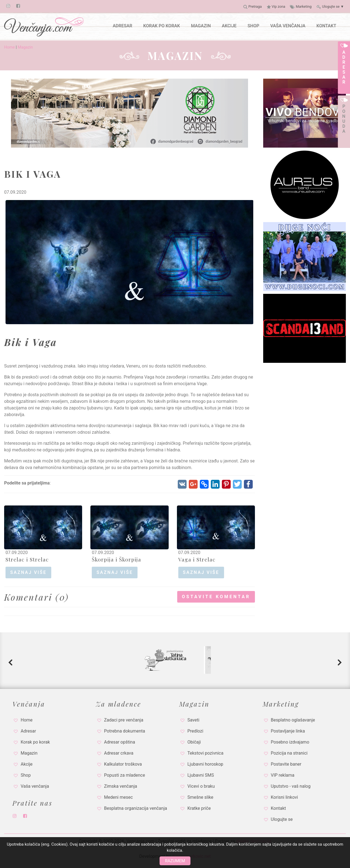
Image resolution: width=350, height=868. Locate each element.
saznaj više (28, 572)
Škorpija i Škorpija (116, 559)
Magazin (25, 47)
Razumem (175, 861)
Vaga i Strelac (197, 559)
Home (10, 47)
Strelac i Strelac (27, 559)
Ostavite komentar (216, 597)
